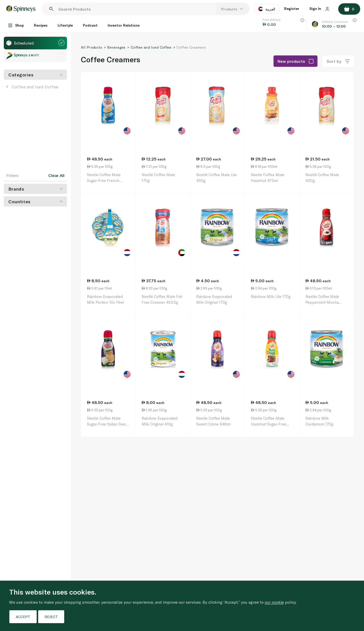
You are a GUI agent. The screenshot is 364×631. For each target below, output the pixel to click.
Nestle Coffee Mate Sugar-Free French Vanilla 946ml (104, 180)
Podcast (90, 25)
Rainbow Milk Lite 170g (271, 296)
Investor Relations (124, 25)
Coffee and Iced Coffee (32, 87)
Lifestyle (65, 25)
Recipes (41, 25)
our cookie (274, 602)
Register (292, 8)
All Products (92, 47)
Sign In (319, 8)
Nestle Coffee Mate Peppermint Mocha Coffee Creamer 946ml (325, 302)
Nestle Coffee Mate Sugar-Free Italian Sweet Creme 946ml (108, 424)
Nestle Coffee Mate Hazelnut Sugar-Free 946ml (268, 424)
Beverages (116, 47)
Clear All (56, 175)
